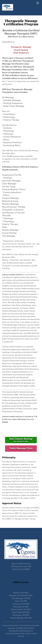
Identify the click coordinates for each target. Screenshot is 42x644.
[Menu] (38, 3)
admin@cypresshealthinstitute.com (21, 572)
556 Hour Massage (21, 587)
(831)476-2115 (21, 577)
